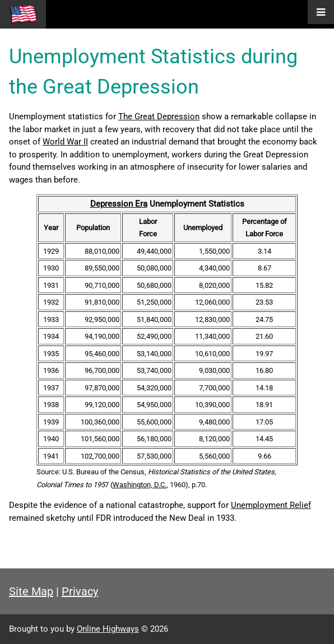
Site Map (31, 591)
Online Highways (108, 629)
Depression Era (119, 204)
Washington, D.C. (140, 485)
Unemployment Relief (271, 505)
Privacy (80, 591)
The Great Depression (159, 116)
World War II (65, 142)
